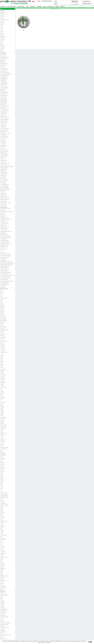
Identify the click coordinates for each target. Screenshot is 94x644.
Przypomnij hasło (87, 4)
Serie (27, 6)
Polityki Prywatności (45, 642)
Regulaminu (84, 641)
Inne (44, 6)
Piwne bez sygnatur (47, 1)
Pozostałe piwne (11, 6)
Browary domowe (8, 289)
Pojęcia (57, 6)
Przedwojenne (21, 6)
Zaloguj (75, 2)
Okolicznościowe (8, 207)
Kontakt (63, 6)
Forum (39, 1)
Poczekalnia (50, 6)
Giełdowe (8, 11)
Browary (3, 6)
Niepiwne (39, 6)
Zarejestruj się (87, 1)
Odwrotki (33, 6)
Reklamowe (8, 591)
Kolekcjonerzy (8, 53)
